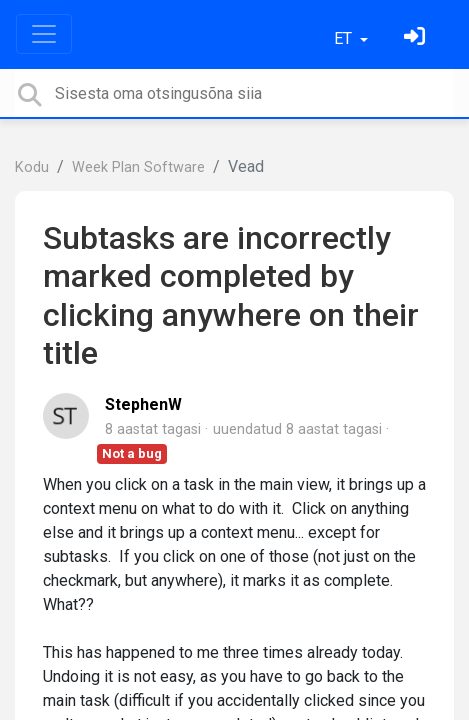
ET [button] (345, 38)
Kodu (32, 167)
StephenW (143, 404)
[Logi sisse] (417, 38)
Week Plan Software (138, 167)
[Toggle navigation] (44, 34)
